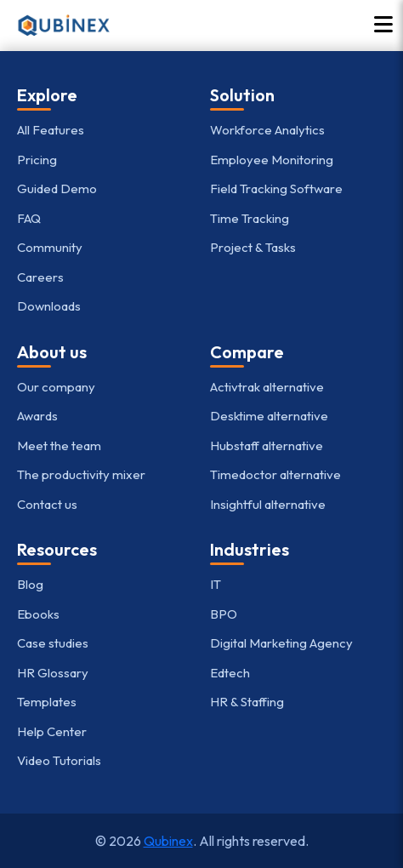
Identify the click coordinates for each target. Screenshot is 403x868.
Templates (47, 702)
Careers (40, 277)
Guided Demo (57, 188)
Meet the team (59, 445)
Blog (30, 584)
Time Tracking (250, 218)
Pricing (37, 160)
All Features (51, 130)
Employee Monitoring (272, 160)
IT (216, 584)
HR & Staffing (247, 702)
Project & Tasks (253, 247)
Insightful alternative (268, 504)
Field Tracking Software (276, 188)
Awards (37, 416)
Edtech (230, 673)
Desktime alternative (269, 416)
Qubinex (168, 841)
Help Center (52, 731)
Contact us (47, 504)
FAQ (29, 218)
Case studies (53, 643)
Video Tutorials (59, 760)
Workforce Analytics (267, 130)
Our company (56, 387)
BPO (224, 614)
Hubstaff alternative (267, 445)
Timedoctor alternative (275, 474)
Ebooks (38, 614)
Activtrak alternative (267, 387)
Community (50, 247)
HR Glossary (53, 673)
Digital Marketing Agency (281, 643)
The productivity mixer (81, 474)
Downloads (49, 306)
